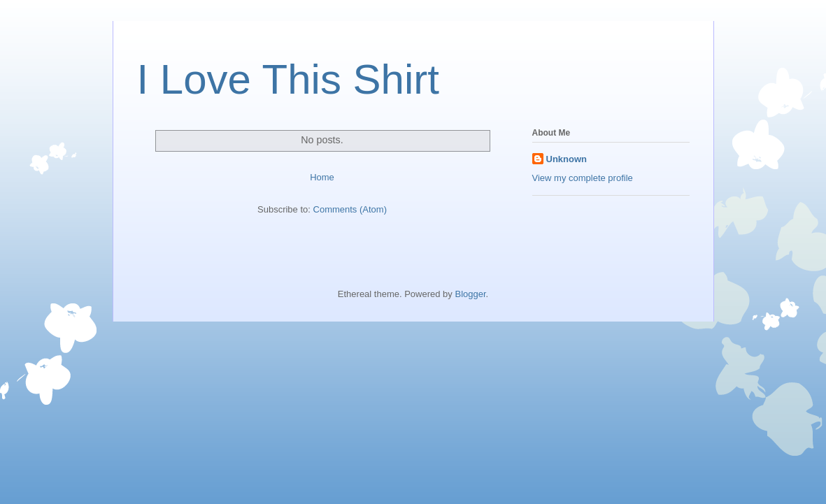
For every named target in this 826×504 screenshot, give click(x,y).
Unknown (567, 159)
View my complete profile (583, 178)
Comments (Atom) (350, 209)
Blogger (470, 294)
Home (322, 177)
